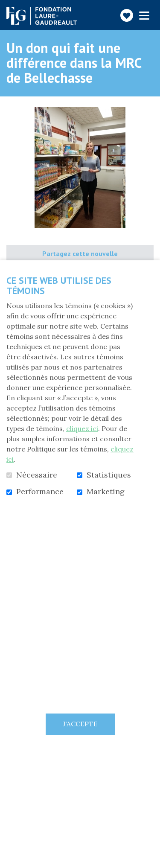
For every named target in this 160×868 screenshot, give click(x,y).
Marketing (106, 492)
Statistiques (109, 475)
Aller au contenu (7, 7)
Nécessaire (37, 475)
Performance (40, 492)
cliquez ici (82, 428)
